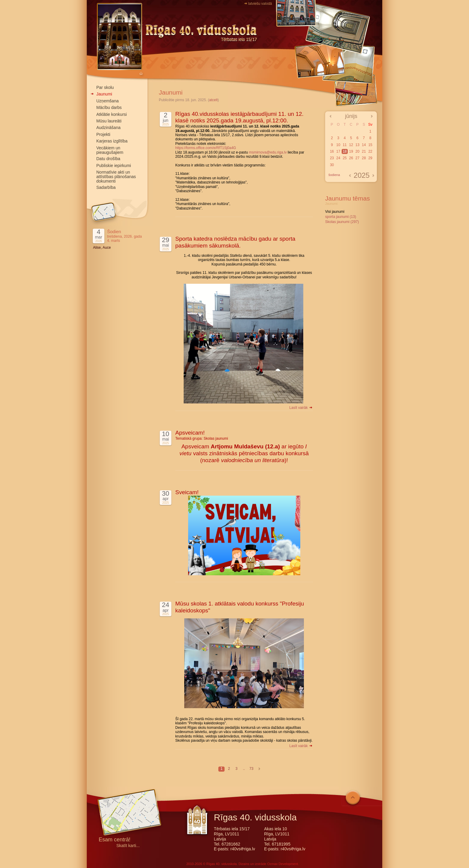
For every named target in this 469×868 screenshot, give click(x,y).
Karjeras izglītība (112, 141)
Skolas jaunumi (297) (342, 222)
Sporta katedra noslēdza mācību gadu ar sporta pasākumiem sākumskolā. (235, 242)
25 (345, 158)
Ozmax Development (283, 864)
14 (364, 145)
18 (345, 151)
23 (332, 158)
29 (370, 158)
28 (364, 158)
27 (357, 158)
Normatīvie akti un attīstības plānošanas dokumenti (116, 177)
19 (351, 151)
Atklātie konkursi (112, 114)
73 (251, 769)
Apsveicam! (190, 433)
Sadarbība (106, 187)
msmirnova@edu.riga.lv (268, 152)
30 (332, 165)
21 (364, 151)
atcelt (213, 100)
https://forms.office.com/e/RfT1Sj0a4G (206, 148)
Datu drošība (108, 159)
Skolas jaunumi (216, 438)
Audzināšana (108, 128)
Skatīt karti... (128, 846)
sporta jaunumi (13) (341, 217)
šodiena (334, 175)
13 (357, 145)
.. (244, 769)
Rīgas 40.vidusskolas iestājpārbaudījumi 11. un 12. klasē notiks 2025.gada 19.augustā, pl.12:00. (239, 117)
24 (338, 158)
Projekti (103, 134)
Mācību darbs (109, 107)
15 (370, 145)
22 (370, 151)
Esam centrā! (115, 840)
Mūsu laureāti (109, 121)
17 (338, 151)
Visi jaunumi (335, 212)
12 (351, 145)
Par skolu (105, 87)
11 (345, 145)
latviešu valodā (260, 4)
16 (332, 151)
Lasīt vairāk (301, 408)
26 (351, 158)
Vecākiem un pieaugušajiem (110, 150)
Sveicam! (187, 492)
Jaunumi (104, 94)
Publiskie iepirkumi (114, 166)
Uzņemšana (108, 101)
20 (357, 151)
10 (338, 145)
